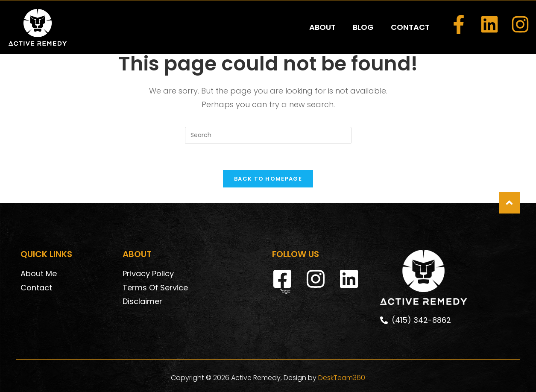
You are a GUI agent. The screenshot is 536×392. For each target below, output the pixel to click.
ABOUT (322, 27)
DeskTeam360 (342, 378)
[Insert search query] (268, 135)
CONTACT (410, 27)
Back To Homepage (268, 179)
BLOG (363, 27)
